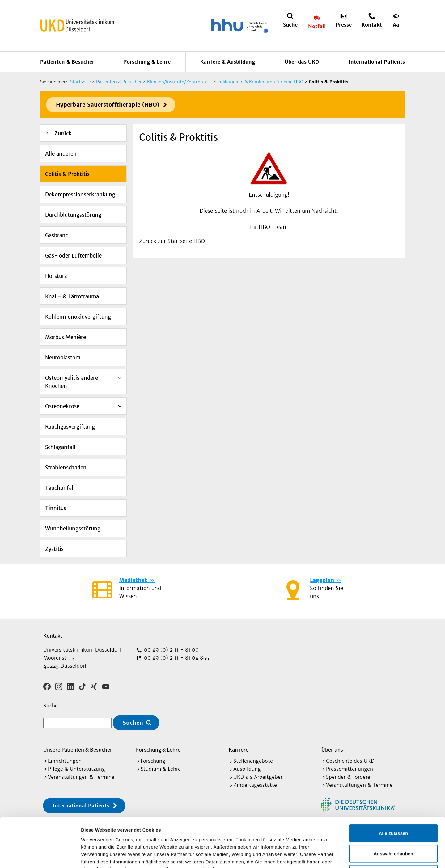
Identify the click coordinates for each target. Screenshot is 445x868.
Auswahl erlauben (393, 807)
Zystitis (54, 549)
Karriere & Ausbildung (228, 62)
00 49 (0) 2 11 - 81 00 (171, 650)
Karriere (239, 750)
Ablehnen (393, 827)
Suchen (133, 723)
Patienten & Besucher (67, 62)
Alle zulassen (393, 787)
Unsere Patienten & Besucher (78, 750)
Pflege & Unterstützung (76, 769)
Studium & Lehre (161, 769)
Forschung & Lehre (147, 62)
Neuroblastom (63, 358)
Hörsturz (56, 276)
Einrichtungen (65, 761)
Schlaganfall (60, 447)
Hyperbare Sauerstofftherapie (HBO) (108, 105)
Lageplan (322, 580)
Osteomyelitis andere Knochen (72, 382)
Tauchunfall (60, 488)
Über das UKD (302, 62)
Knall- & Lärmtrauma (72, 296)
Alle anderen (61, 154)
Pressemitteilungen (350, 769)
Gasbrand (57, 235)
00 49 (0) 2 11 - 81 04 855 (176, 658)
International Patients (377, 62)
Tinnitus (56, 508)
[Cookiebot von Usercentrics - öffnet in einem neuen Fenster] (40, 856)
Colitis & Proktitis (67, 174)
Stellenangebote (253, 761)
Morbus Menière (66, 337)
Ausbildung (247, 769)
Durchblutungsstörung (73, 215)
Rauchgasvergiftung (70, 427)
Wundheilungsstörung (73, 529)
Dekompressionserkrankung (80, 195)
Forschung (153, 761)
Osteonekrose (62, 406)
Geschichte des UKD (350, 761)
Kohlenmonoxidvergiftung (78, 317)
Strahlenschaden (66, 468)
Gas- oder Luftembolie (73, 256)
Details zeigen (329, 856)
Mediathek (133, 580)
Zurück (63, 133)
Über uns (332, 750)
